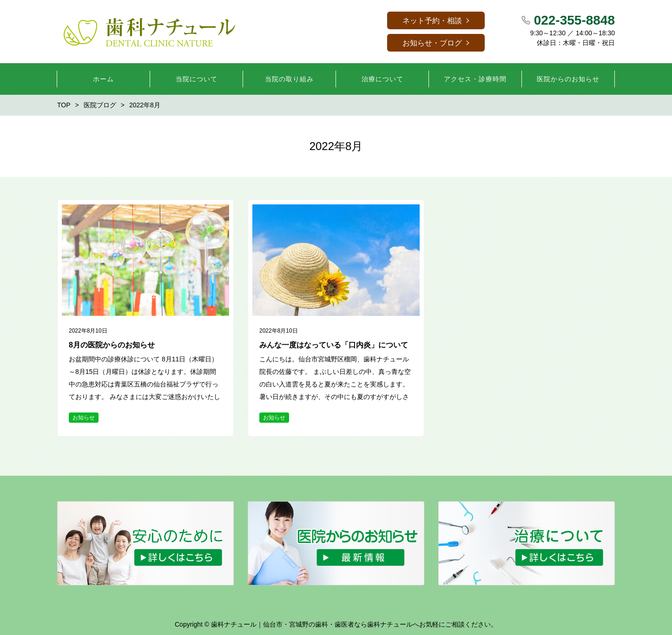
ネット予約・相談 (432, 21)
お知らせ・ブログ (432, 43)
